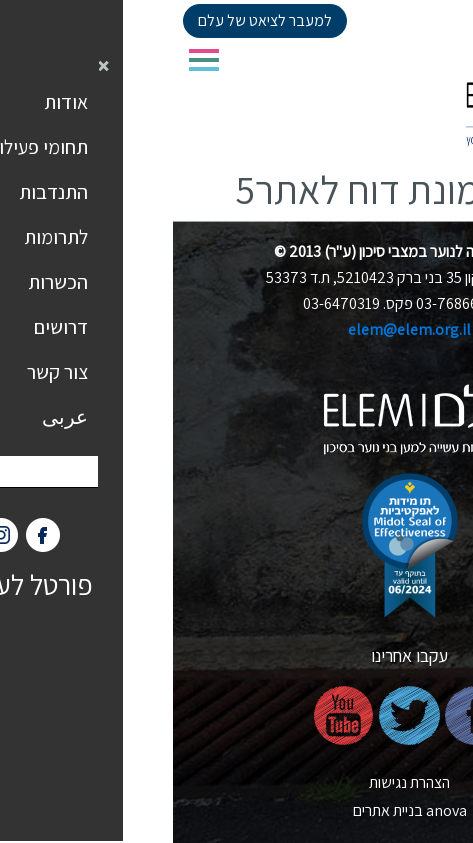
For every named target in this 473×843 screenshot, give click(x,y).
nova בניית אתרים (237, 810)
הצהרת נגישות (236, 782)
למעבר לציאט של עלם (92, 20)
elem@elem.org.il (236, 329)
